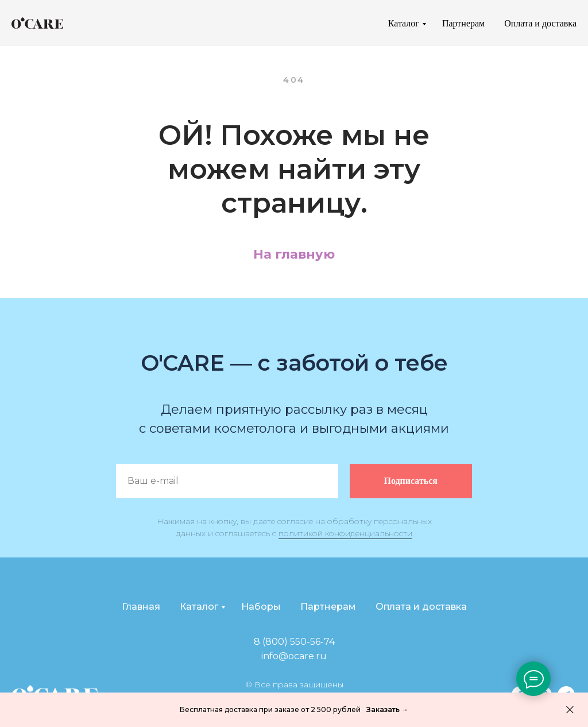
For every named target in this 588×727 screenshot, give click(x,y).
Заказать (384, 709)
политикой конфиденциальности (345, 533)
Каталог (404, 23)
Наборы (261, 607)
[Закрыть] (570, 710)
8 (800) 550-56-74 (294, 642)
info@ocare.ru (294, 656)
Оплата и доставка (540, 23)
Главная (141, 607)
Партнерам (463, 23)
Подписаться (428, 481)
